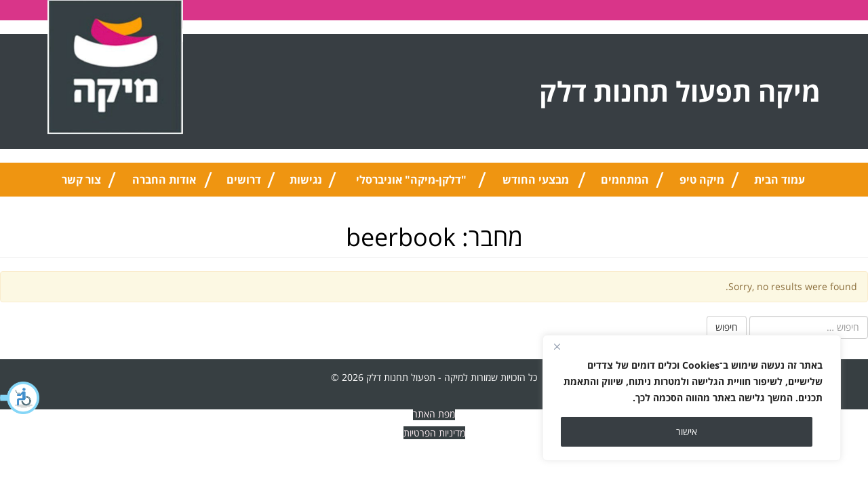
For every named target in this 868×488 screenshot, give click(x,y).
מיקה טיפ (702, 180)
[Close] (557, 346)
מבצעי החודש (536, 180)
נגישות (306, 180)
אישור (687, 431)
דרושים (244, 180)
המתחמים (625, 180)
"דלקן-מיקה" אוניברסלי (411, 180)
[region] (692, 398)
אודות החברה (164, 180)
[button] (20, 398)
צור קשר (81, 180)
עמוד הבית (780, 180)
